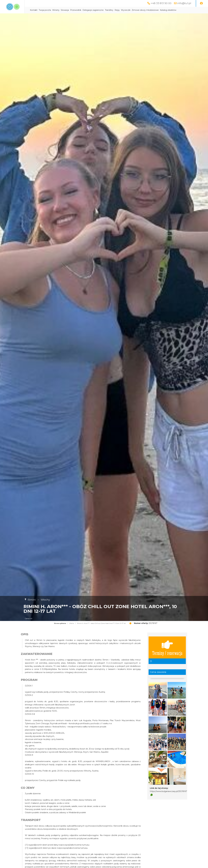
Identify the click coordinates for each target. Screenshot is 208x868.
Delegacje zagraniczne (116, 10)
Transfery (132, 10)
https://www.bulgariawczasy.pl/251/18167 (168, 791)
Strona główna (60, 623)
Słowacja (88, 10)
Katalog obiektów (191, 10)
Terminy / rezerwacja (167, 648)
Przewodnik (99, 10)
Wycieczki (149, 10)
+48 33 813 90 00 (160, 3)
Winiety (79, 10)
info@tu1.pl (184, 3)
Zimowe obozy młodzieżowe (168, 10)
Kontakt (57, 10)
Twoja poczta (68, 10)
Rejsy (140, 10)
